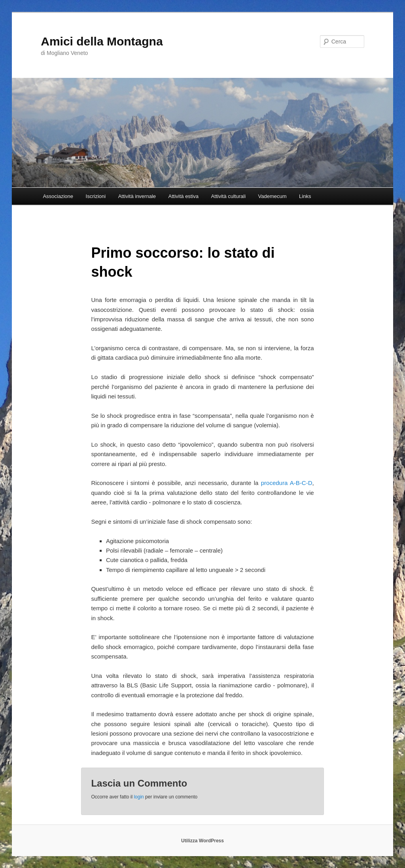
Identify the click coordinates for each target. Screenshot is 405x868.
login (139, 797)
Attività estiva (184, 196)
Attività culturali (228, 196)
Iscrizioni (96, 196)
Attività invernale (137, 196)
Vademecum (273, 196)
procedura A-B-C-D (287, 483)
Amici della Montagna (102, 41)
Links (305, 196)
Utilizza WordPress (202, 841)
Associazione (58, 196)
